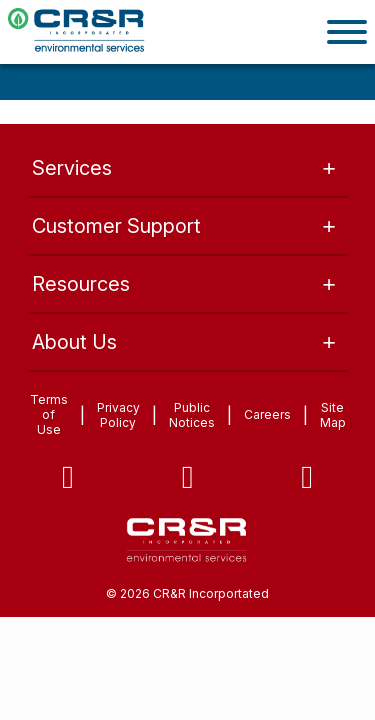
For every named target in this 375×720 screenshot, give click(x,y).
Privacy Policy (118, 415)
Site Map (333, 415)
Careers (267, 414)
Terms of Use (49, 414)
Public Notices (192, 415)
